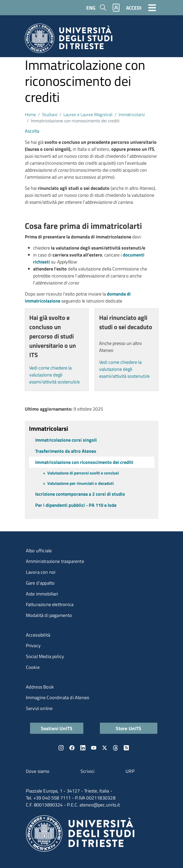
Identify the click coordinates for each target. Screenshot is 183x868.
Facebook (72, 748)
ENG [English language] (91, 8)
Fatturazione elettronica (50, 604)
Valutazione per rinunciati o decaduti (80, 483)
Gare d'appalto (40, 583)
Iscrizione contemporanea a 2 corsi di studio (80, 494)
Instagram (61, 748)
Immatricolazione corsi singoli (66, 440)
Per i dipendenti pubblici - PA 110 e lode (76, 505)
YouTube (94, 748)
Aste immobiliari (42, 594)
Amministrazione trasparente (55, 561)
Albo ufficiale (39, 551)
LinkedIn (83, 748)
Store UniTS (128, 728)
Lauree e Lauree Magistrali (88, 114)
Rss (126, 748)
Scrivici (88, 771)
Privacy (33, 646)
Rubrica (116, 8)
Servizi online (39, 708)
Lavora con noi (41, 572)
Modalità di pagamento (49, 615)
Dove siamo (38, 771)
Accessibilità (38, 635)
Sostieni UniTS (57, 728)
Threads (115, 748)
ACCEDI (134, 8)
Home (30, 114)
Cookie (33, 667)
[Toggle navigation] (152, 7)
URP (130, 771)
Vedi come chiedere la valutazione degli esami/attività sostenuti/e (54, 375)
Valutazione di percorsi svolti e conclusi (83, 473)
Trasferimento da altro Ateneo (66, 451)
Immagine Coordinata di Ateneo (58, 697)
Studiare (50, 114)
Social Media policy (45, 656)
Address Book (40, 687)
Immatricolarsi (132, 114)
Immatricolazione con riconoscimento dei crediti (84, 462)
